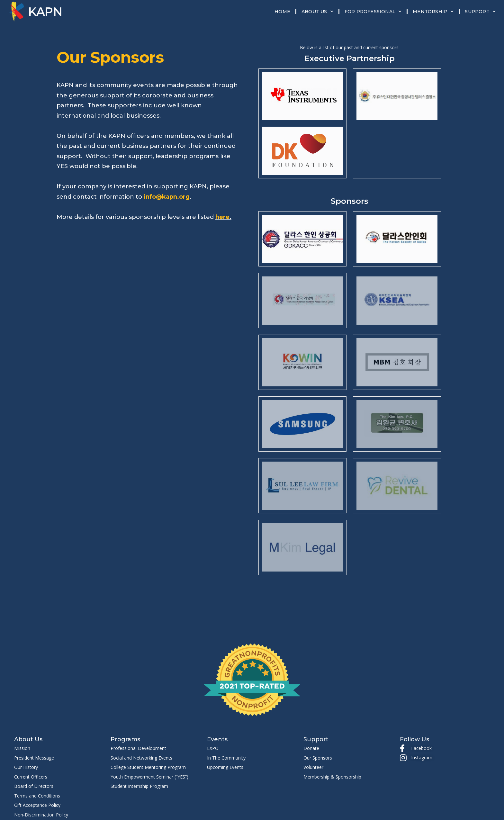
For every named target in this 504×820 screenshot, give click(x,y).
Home (282, 12)
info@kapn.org (167, 197)
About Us (317, 12)
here (222, 217)
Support (480, 12)
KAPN (45, 12)
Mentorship (433, 12)
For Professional (373, 12)
